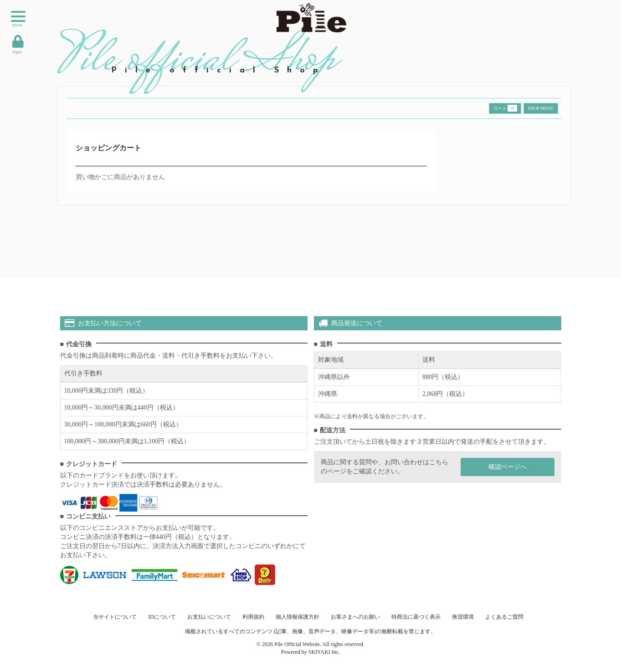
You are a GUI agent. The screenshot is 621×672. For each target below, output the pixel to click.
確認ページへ (508, 467)
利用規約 (253, 617)
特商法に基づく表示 (416, 617)
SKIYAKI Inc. (324, 652)
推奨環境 (463, 617)
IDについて (162, 617)
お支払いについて (209, 617)
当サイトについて (115, 617)
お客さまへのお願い (355, 617)
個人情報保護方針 (298, 617)
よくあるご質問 (504, 617)
